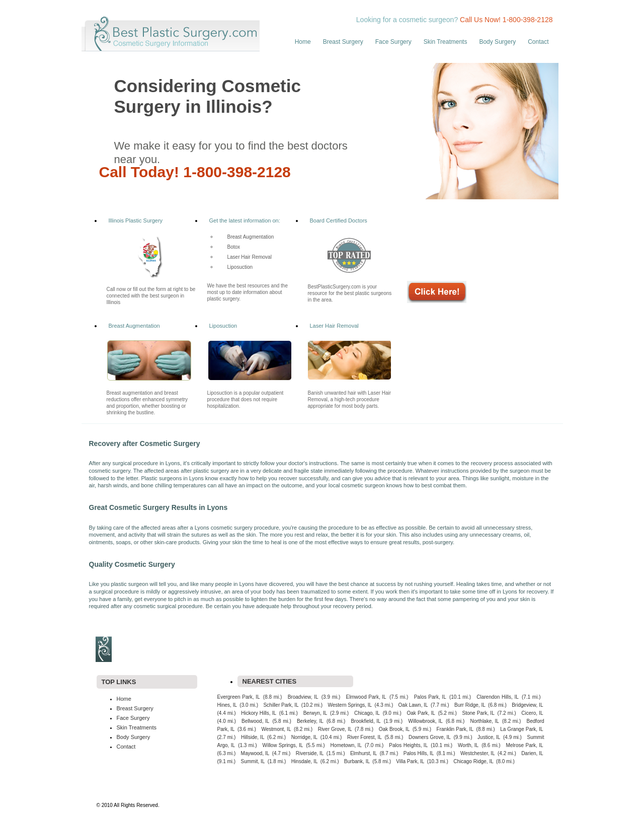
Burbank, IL (357, 761)
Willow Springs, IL (283, 745)
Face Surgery (393, 42)
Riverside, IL (310, 753)
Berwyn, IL (315, 713)
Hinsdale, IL (305, 761)
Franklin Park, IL (455, 729)
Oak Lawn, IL (413, 705)
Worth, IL (468, 745)
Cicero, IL (532, 713)
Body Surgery (497, 42)
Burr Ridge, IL (470, 705)
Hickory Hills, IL (259, 713)
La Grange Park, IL (521, 729)
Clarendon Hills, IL (497, 697)
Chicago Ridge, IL (473, 761)
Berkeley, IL (310, 721)
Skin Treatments (446, 42)
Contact (538, 42)
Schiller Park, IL (281, 705)
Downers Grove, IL (430, 737)
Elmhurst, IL (364, 753)
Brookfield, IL (366, 721)
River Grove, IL (335, 729)
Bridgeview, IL (527, 705)
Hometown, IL (346, 745)
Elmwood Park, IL (366, 697)
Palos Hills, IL (419, 753)
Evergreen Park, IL (239, 697)
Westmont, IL (276, 729)
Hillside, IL (253, 737)
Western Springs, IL (350, 705)
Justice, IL (489, 737)
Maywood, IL (255, 753)
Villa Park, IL (410, 761)
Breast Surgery (343, 42)
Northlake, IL (484, 721)
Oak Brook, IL (394, 729)
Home (303, 42)
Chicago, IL (367, 713)
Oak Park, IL (421, 713)
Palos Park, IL (430, 697)
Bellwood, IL (255, 721)
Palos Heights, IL (408, 745)
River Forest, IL (365, 737)
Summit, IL (253, 761)
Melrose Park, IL (524, 745)
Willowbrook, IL (425, 721)
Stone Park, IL (478, 713)
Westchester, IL (478, 753)
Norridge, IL (305, 737)
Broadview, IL (303, 697)
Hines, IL (227, 705)
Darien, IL (532, 753)
